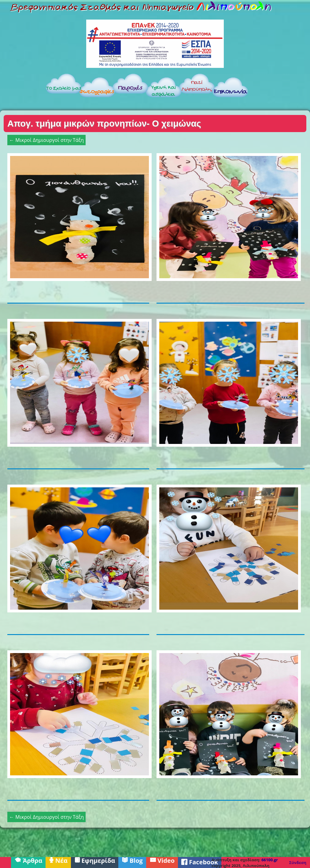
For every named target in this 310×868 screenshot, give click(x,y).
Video (162, 860)
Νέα (58, 860)
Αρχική (22, 89)
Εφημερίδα (95, 860)
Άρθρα (28, 860)
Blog (132, 860)
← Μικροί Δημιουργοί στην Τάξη (46, 140)
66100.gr (270, 860)
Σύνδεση (298, 862)
